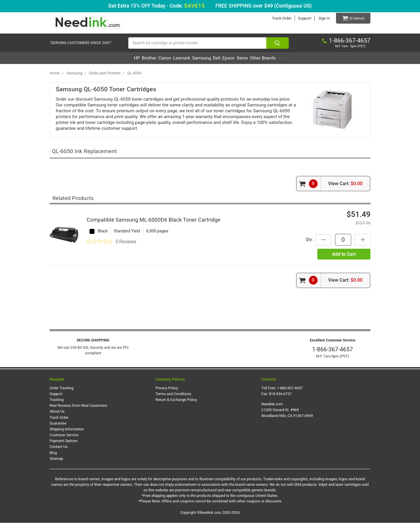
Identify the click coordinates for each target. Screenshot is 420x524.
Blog (53, 454)
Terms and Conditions (173, 395)
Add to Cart (344, 255)
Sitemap (56, 460)
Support (303, 18)
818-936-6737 (280, 395)
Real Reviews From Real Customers (78, 407)
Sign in (322, 18)
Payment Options (64, 442)
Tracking (57, 401)
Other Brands (295, 59)
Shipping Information (67, 430)
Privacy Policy (167, 389)
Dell (224, 59)
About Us (57, 413)
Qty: (308, 241)
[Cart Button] (352, 18)
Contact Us (59, 448)
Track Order (280, 18)
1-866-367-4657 (332, 351)
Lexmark (174, 59)
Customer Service (64, 436)
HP (107, 59)
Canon (150, 59)
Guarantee (58, 424)
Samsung (201, 59)
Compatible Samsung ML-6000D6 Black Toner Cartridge (154, 221)
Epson (242, 59)
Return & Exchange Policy (176, 401)
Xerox (263, 59)
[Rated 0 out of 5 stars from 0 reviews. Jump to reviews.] (111, 243)
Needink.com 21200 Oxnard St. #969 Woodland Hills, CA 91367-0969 (287, 411)
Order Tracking (62, 389)
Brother (127, 59)
